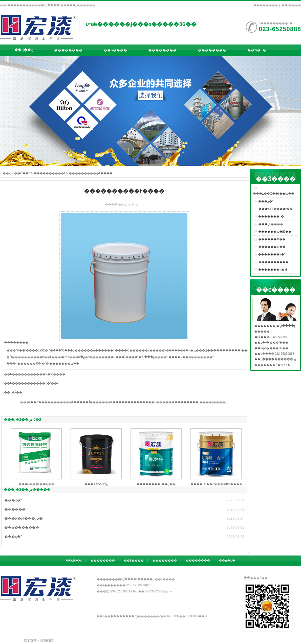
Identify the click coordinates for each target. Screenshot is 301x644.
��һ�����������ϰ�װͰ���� (35, 374)
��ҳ (7, 173)
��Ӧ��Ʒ (22, 173)
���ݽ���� (271, 224)
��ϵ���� (291, 5)
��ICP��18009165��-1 (191, 616)
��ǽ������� (22, 527)
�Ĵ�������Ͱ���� (105, 402)
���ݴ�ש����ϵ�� (276, 209)
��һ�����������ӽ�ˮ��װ (31, 383)
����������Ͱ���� (91, 173)
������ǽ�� (272, 239)
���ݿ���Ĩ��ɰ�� (36, 484)
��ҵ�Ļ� (257, 50)
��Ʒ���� (115, 50)
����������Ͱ (49, 173)
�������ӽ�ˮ (272, 254)
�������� (266, 5)
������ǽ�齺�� (275, 232)
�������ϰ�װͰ (273, 270)
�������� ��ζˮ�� (156, 484)
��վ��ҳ (24, 50)
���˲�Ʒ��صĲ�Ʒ (22, 419)
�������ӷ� (271, 216)
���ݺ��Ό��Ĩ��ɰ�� (274, 194)
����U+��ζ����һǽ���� (217, 484)
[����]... (220, 402)
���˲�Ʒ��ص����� (27, 490)
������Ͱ (16, 509)
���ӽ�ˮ (13, 500)
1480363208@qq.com (159, 591)
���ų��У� (31, 402)
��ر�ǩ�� (13, 392)
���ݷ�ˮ (266, 201)
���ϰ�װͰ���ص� (24, 518)
